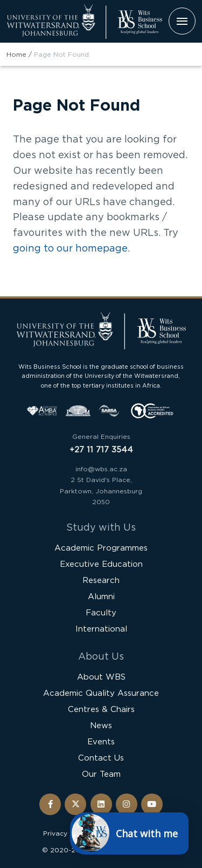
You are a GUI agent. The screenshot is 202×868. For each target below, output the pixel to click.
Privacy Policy (66, 833)
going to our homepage (70, 248)
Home (16, 54)
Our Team (101, 774)
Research (101, 580)
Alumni (101, 596)
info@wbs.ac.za (101, 469)
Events (101, 741)
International (101, 629)
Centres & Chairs (101, 709)
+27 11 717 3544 (101, 449)
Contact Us (101, 758)
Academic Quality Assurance (101, 693)
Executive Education (101, 564)
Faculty (101, 612)
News (101, 725)
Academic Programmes (101, 548)
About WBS (101, 677)
